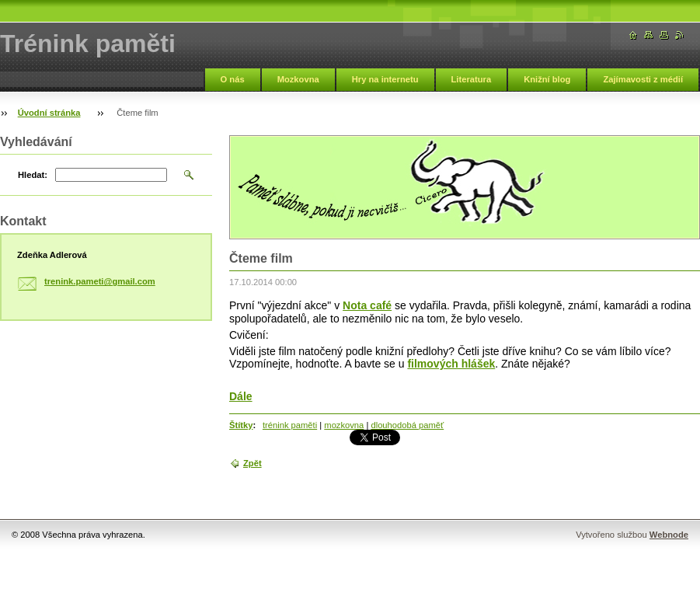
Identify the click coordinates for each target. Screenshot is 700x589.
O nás (233, 79)
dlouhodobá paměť (407, 425)
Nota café (367, 305)
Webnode (669, 535)
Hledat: (33, 175)
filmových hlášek (451, 364)
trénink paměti (290, 425)
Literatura (472, 79)
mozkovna (344, 425)
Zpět (252, 463)
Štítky (241, 425)
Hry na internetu (385, 79)
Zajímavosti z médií (643, 79)
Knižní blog (547, 79)
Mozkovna (298, 79)
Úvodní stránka (49, 113)
